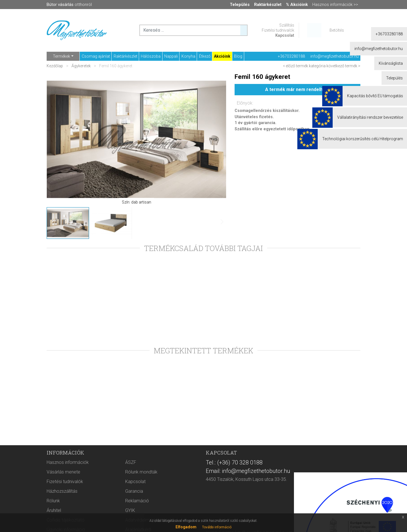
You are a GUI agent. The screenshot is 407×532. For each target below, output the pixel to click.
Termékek (61, 56)
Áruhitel (54, 510)
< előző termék (295, 66)
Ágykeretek (81, 66)
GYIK (130, 510)
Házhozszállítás (62, 491)
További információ (217, 527)
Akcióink (222, 56)
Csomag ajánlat (96, 56)
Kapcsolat (285, 35)
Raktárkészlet (125, 56)
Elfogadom (186, 527)
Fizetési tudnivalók (278, 30)
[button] (215, 139)
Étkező (205, 56)
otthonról (69, 5)
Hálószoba (151, 56)
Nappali (171, 56)
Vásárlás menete (63, 472)
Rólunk (53, 501)
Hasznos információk (68, 462)
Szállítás (287, 25)
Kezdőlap (55, 66)
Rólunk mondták (141, 472)
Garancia (134, 491)
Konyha (188, 56)
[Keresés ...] (244, 30)
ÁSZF (131, 462)
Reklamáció (137, 501)
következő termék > (343, 66)
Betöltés (337, 30)
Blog (238, 56)
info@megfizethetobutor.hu (335, 56)
